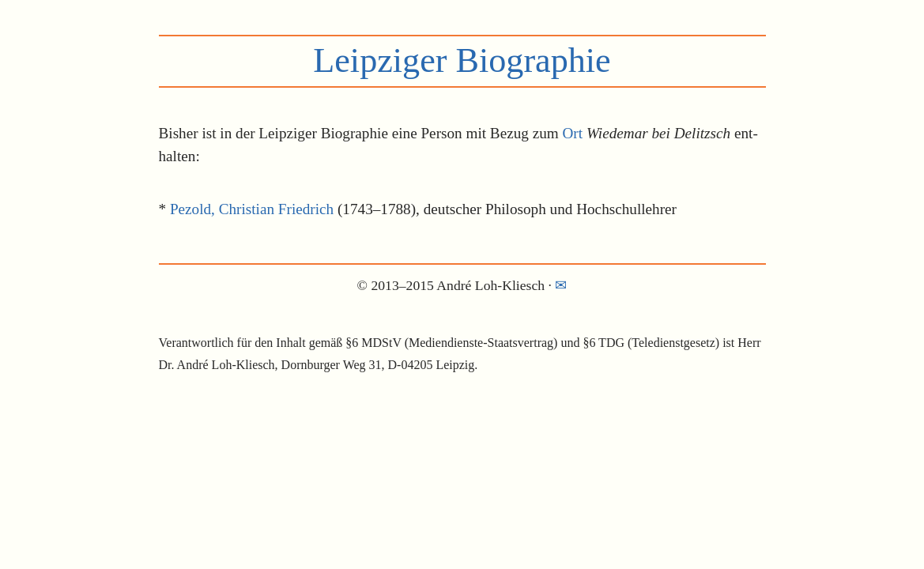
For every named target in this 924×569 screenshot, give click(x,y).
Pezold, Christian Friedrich (252, 209)
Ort (573, 133)
